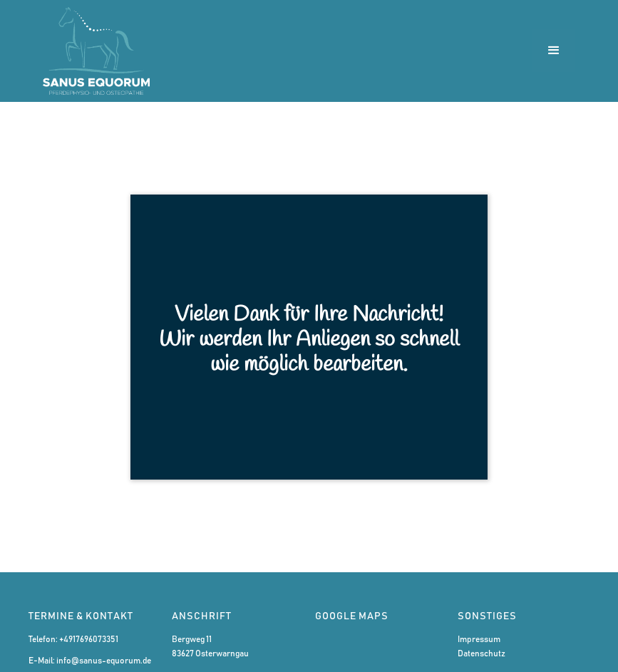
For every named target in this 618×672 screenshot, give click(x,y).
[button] (554, 51)
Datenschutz (481, 653)
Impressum (479, 639)
